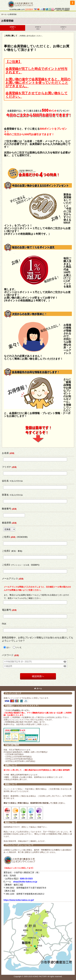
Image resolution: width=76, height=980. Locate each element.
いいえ (19, 647)
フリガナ (7, 467)
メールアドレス (10, 579)
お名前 (5, 453)
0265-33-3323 (26, 879)
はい (8, 647)
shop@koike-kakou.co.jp (25, 882)
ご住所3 (6, 565)
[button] (72, 3)
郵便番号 (7, 509)
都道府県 (7, 523)
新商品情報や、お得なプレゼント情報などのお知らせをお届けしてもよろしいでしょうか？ (38, 639)
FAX (4, 624)
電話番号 (7, 610)
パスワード (8, 655)
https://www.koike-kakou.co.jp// (19, 900)
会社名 (5, 481)
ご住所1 (6, 537)
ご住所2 (6, 551)
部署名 (5, 495)
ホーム (38, 688)
